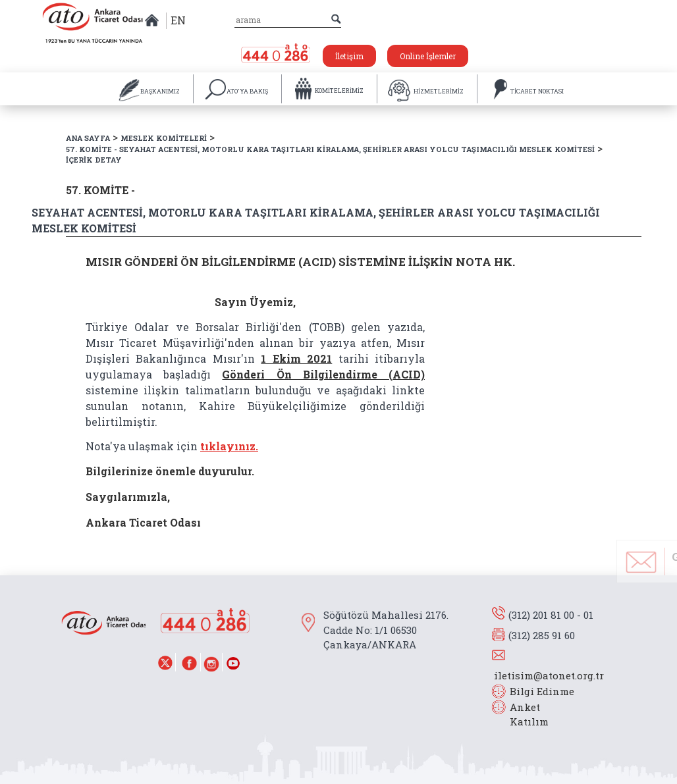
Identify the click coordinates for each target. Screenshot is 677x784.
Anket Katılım (523, 715)
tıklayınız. (229, 446)
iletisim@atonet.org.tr (549, 675)
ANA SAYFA (88, 138)
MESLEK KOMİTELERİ (164, 138)
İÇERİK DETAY (94, 160)
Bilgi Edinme (542, 691)
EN (178, 20)
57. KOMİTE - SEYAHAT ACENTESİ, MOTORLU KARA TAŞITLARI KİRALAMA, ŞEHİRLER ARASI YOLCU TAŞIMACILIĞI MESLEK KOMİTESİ (330, 149)
